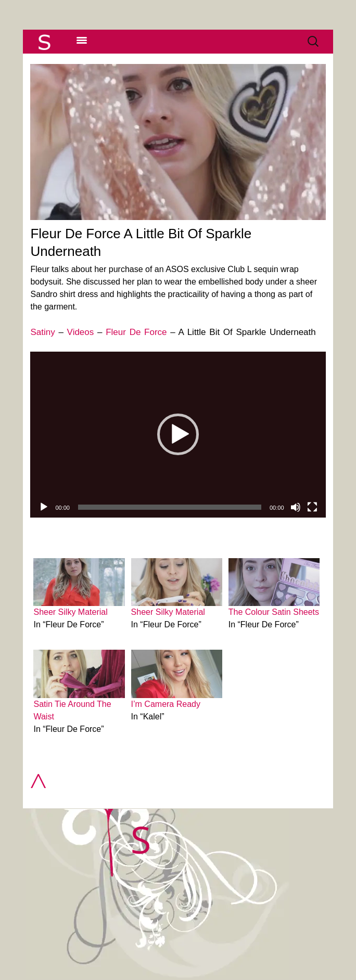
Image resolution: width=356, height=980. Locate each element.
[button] (178, 434)
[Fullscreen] (312, 507)
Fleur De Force (136, 332)
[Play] (44, 507)
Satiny (42, 332)
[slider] (170, 507)
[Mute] (296, 507)
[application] (178, 435)
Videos (81, 332)
